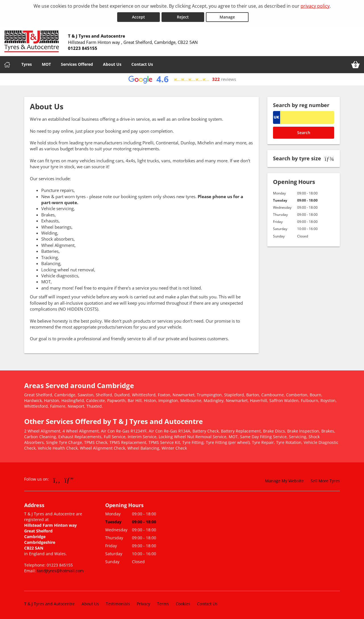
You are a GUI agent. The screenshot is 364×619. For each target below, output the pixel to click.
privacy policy (315, 6)
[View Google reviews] (182, 79)
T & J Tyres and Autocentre (49, 603)
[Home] (7, 64)
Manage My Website (284, 480)
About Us (112, 64)
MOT (46, 64)
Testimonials (118, 603)
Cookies (183, 603)
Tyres (27, 64)
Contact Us (142, 64)
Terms (163, 603)
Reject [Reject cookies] (183, 17)
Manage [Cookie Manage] (227, 17)
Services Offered (77, 64)
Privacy (143, 603)
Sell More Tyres (325, 480)
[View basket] (355, 64)
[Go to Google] (69, 479)
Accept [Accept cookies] (138, 17)
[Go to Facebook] (57, 479)
